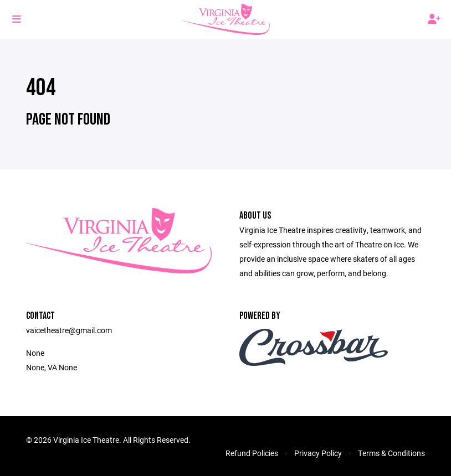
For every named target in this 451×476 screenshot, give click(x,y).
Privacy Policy (318, 453)
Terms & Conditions (391, 453)
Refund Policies (252, 453)
